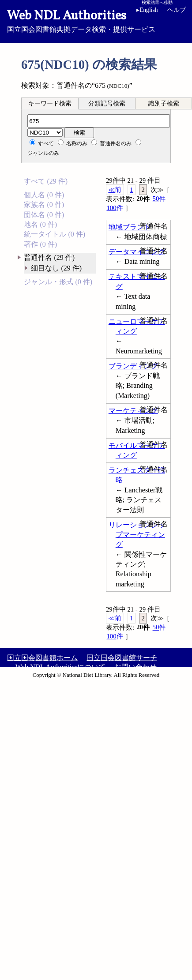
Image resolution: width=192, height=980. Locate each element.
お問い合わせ (136, 667)
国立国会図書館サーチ (122, 658)
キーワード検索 (50, 103)
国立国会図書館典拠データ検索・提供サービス (96, 20)
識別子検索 (164, 103)
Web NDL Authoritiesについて (60, 667)
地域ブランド (130, 227)
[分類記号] (99, 121)
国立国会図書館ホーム (42, 658)
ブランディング (133, 366)
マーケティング (133, 411)
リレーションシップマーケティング (137, 535)
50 (159, 199)
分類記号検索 (107, 103)
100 (115, 208)
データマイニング (137, 252)
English (147, 10)
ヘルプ (177, 10)
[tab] (50, 103)
